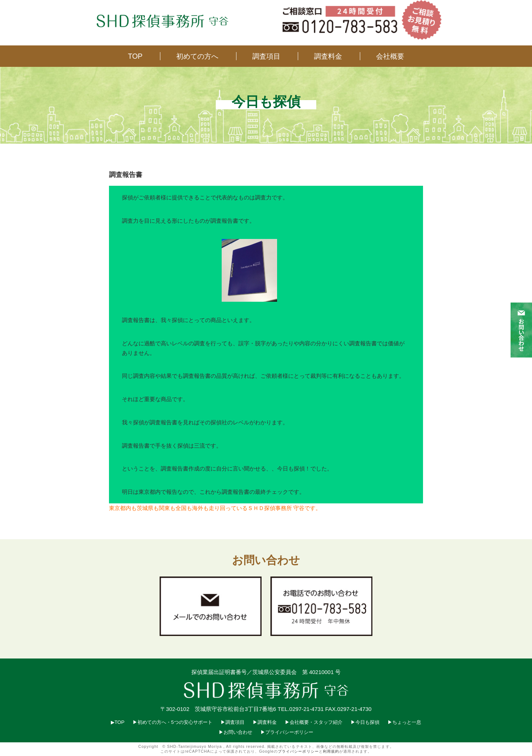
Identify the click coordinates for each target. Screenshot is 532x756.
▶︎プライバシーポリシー (287, 732)
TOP (135, 56)
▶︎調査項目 (233, 722)
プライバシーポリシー (298, 751)
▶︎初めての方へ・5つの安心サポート (172, 722)
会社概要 (390, 56)
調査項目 (266, 56)
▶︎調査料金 (265, 722)
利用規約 (331, 751)
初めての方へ (197, 56)
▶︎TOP (118, 722)
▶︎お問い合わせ (236, 732)
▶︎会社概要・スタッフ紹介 (314, 722)
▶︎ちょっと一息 (404, 722)
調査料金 (328, 56)
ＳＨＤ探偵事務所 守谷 (276, 508)
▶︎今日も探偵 (365, 722)
